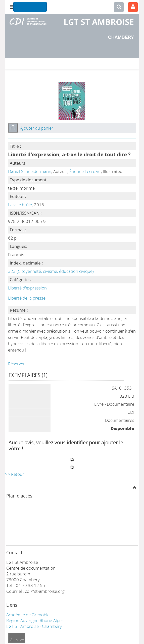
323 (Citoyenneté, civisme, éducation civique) (51, 271)
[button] (13, 128)
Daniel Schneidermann (30, 171)
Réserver (16, 364)
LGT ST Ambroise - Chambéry (34, 626)
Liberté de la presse (27, 298)
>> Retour (15, 474)
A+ (22, 640)
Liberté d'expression (27, 288)
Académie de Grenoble (28, 615)
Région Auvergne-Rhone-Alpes (35, 620)
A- (12, 640)
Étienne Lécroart (85, 171)
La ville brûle (20, 205)
